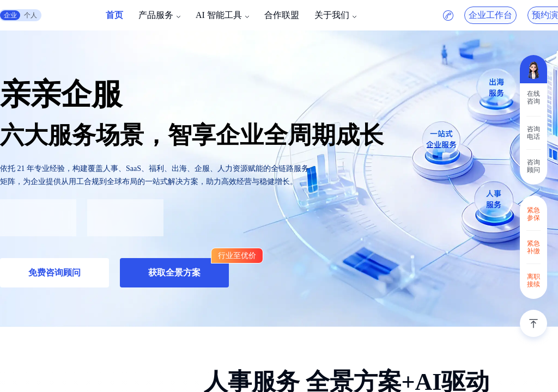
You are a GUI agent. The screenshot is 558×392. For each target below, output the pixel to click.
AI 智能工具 (219, 15)
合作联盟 (282, 15)
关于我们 (332, 15)
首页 (114, 15)
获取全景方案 (174, 272)
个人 (31, 15)
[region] (279, 196)
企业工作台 (490, 15)
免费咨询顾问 (54, 272)
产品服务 (156, 15)
